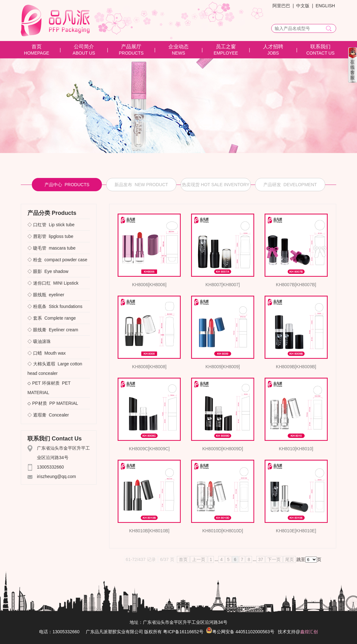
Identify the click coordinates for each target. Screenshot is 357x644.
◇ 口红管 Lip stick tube (51, 225)
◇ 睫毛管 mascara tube (52, 248)
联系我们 (320, 47)
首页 (37, 47)
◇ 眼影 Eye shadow (48, 271)
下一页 (274, 559)
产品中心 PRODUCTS (67, 185)
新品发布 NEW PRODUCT (141, 185)
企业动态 (178, 47)
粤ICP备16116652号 (183, 632)
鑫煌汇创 (309, 632)
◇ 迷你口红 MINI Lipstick (53, 283)
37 (261, 559)
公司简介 (84, 47)
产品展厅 (131, 47)
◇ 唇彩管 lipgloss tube (50, 236)
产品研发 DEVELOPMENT (290, 185)
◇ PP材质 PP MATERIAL (53, 403)
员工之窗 (226, 47)
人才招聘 (273, 47)
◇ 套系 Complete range (52, 318)
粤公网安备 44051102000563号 (240, 632)
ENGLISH (325, 6)
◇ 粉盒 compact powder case (57, 260)
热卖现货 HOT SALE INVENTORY (216, 185)
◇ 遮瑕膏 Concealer (48, 415)
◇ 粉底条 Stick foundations (55, 306)
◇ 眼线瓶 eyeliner (46, 295)
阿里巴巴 (281, 6)
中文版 (303, 6)
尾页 (290, 559)
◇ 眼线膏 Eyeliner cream (53, 330)
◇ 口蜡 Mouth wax (47, 353)
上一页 (199, 559)
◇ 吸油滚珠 (40, 341)
